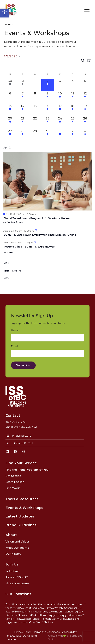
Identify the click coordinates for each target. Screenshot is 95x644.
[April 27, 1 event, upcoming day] (10, 135)
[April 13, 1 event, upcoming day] (10, 110)
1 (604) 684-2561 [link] (23, 443)
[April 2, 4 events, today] (48, 85)
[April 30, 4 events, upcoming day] (48, 135)
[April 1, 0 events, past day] (35, 85)
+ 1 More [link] (8, 253)
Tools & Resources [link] (22, 499)
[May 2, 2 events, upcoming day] (73, 135)
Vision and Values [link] (18, 542)
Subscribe (23, 365)
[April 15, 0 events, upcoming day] (35, 110)
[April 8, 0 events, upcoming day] (35, 97)
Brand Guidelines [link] (21, 525)
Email (15, 347)
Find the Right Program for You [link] (27, 470)
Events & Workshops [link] (24, 508)
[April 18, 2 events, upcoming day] (73, 110)
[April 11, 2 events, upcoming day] (73, 97)
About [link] (11, 535)
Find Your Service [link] (21, 463)
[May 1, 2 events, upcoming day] (60, 135)
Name (15, 331)
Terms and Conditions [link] (47, 632)
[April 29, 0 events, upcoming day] (35, 135)
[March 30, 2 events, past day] (10, 85)
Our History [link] (13, 554)
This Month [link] (12, 271)
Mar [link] (6, 263)
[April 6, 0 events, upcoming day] (10, 97)
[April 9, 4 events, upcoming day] (48, 97)
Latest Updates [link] (20, 516)
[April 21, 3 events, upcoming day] (23, 122)
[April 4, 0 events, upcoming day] (73, 85)
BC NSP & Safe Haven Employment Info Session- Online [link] (40, 235)
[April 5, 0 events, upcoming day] (85, 85)
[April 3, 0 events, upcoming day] (60, 85)
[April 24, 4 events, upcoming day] (60, 122)
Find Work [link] (13, 488)
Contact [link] (13, 416)
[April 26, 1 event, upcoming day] (85, 122)
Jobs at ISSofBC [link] (17, 577)
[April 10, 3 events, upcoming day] (60, 97)
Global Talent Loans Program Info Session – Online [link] (37, 218)
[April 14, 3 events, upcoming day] (23, 110)
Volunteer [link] (12, 571)
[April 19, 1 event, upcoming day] (85, 110)
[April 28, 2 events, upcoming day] (23, 135)
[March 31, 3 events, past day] (23, 85)
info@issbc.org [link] (22, 436)
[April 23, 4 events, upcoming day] (48, 122)
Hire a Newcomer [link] (18, 583)
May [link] (6, 278)
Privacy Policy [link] (23, 632)
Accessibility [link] (69, 632)
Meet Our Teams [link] (17, 548)
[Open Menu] (87, 11)
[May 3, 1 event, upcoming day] (85, 135)
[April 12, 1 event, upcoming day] (85, 97)
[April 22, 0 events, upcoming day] (35, 122)
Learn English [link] (15, 482)
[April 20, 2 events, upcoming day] (10, 122)
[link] (4, 13)
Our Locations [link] (18, 594)
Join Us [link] (12, 564)
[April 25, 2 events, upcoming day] (73, 122)
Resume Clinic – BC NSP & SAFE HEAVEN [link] (29, 247)
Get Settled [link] (13, 476)
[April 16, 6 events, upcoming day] (48, 110)
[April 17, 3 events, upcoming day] (60, 110)
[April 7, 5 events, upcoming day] (23, 97)
